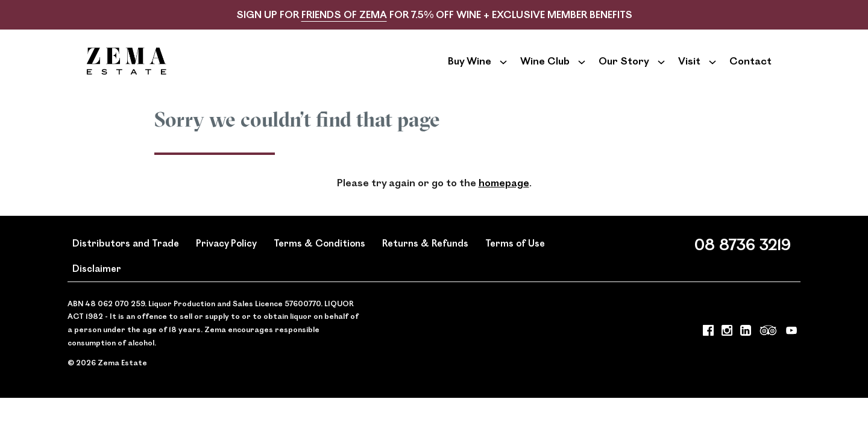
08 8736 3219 (743, 262)
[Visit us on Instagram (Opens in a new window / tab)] (727, 351)
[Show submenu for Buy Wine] (503, 70)
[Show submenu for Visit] (712, 70)
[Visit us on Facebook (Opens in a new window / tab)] (708, 351)
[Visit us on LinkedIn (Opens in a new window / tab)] (746, 351)
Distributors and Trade (126, 261)
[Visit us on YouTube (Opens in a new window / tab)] (791, 351)
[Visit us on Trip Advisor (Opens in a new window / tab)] (769, 351)
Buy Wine (470, 70)
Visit (689, 70)
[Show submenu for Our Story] (661, 70)
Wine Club (545, 70)
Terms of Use (515, 261)
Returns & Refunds (425, 261)
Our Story (624, 70)
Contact (750, 70)
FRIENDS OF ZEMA (344, 14)
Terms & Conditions (319, 261)
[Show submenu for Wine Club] (582, 70)
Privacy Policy (226, 261)
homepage (504, 201)
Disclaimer (97, 287)
